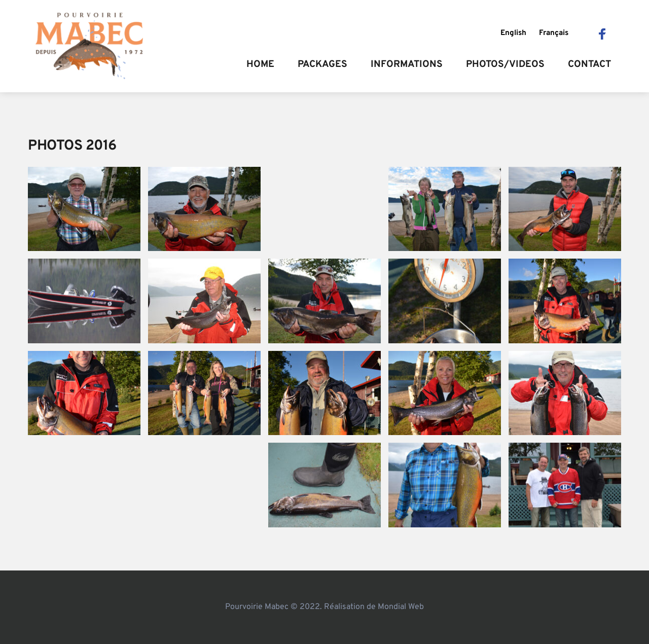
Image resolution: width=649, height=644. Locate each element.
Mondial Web (401, 607)
